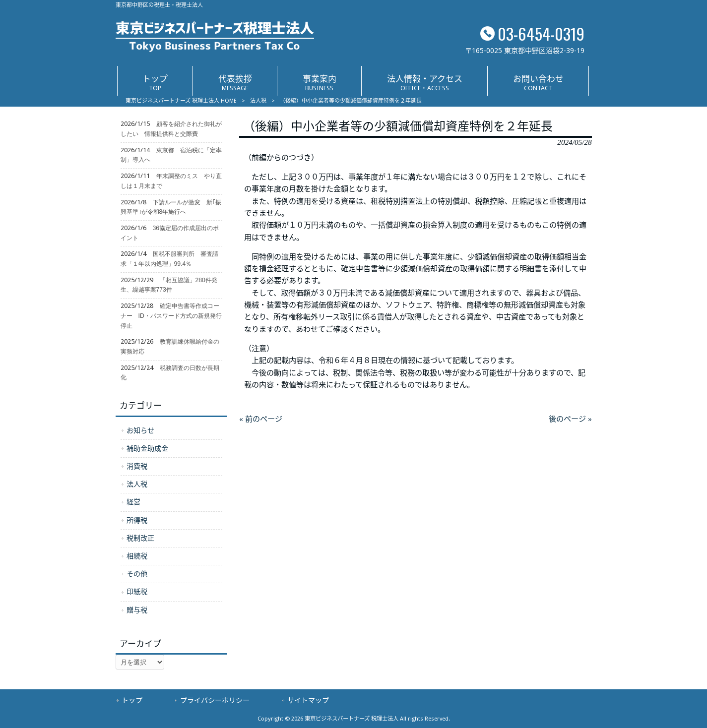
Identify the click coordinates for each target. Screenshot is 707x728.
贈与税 (137, 610)
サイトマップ (308, 700)
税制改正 (140, 538)
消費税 (137, 466)
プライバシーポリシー (215, 700)
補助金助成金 (147, 448)
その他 (137, 574)
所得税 (137, 520)
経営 (133, 502)
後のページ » (570, 419)
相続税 (137, 556)
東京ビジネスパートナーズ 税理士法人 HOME (181, 101)
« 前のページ (261, 419)
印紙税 (137, 592)
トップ (132, 700)
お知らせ (140, 430)
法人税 (258, 101)
